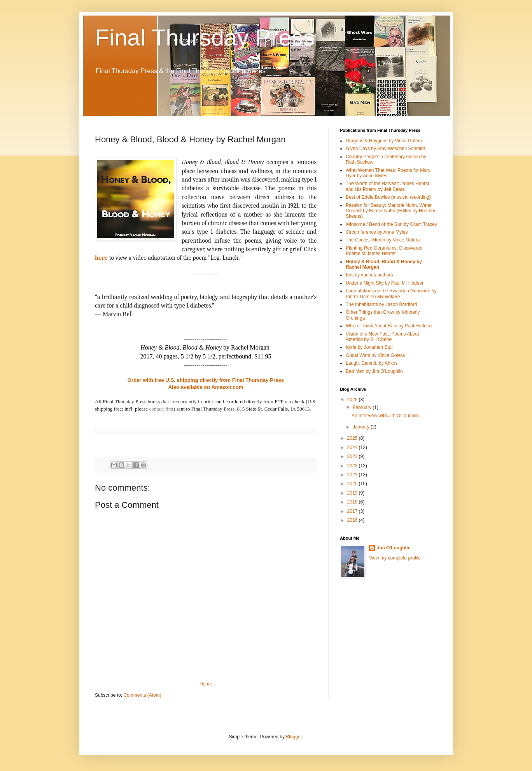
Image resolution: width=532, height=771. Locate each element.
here (101, 258)
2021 (353, 475)
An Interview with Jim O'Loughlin (385, 416)
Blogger (294, 737)
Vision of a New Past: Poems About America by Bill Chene (382, 337)
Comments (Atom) (142, 695)
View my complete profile (395, 558)
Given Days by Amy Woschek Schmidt (385, 149)
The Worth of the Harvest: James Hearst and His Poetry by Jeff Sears (388, 186)
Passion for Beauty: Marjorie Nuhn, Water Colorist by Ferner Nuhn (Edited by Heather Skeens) (391, 211)
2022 (353, 466)
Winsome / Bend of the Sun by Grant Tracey (391, 224)
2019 (353, 493)
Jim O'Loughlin (394, 548)
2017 (353, 511)
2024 (353, 448)
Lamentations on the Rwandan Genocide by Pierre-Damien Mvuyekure (391, 294)
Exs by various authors (369, 275)
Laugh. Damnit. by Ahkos (372, 363)
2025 (353, 438)
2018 (353, 502)
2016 (353, 520)
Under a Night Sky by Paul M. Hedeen (385, 283)
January (362, 427)
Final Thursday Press (205, 38)
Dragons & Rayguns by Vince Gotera (384, 141)
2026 (353, 400)
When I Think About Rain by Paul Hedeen (389, 326)
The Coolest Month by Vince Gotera (383, 240)
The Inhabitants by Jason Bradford (381, 304)
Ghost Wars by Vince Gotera (375, 355)
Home (206, 684)
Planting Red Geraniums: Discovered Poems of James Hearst (384, 251)
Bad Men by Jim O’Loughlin (374, 371)
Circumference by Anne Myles (377, 232)
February (363, 407)
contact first (161, 409)
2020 (353, 484)
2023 (353, 456)
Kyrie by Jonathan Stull (370, 347)
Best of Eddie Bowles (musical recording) (388, 197)
